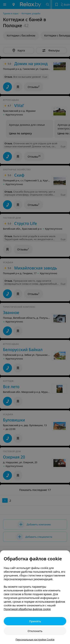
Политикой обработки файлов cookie (27, 609)
